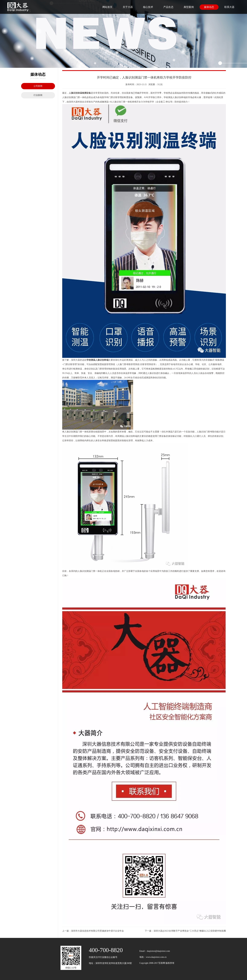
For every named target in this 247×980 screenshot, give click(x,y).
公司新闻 (38, 86)
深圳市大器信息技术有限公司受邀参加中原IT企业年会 (97, 931)
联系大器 (229, 7)
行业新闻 (38, 95)
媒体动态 (209, 7)
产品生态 (168, 7)
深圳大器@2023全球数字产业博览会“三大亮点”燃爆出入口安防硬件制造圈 (190, 931)
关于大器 (128, 7)
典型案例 (189, 7)
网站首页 (107, 7)
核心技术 (148, 7)
